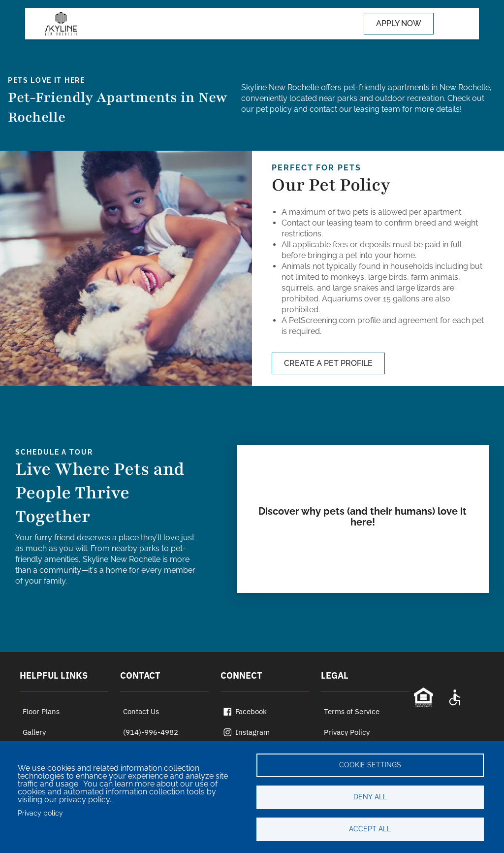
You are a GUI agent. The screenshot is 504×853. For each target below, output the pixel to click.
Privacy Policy (347, 732)
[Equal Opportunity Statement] (423, 697)
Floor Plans (41, 711)
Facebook (245, 711)
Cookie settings (370, 765)
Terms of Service (352, 711)
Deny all (370, 797)
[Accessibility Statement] (455, 697)
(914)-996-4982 (151, 732)
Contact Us (141, 711)
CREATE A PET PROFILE (328, 363)
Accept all (370, 829)
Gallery (34, 732)
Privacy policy (40, 813)
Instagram (247, 732)
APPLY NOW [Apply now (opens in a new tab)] (399, 23)
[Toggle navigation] (448, 24)
